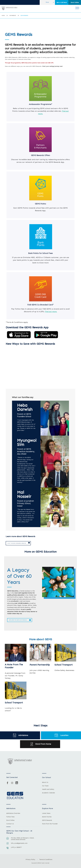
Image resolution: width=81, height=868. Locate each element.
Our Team (45, 786)
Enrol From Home (43, 744)
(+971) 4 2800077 (16, 847)
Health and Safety (48, 789)
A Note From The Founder (14, 666)
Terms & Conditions (46, 859)
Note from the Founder (50, 823)
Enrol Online (75, 2)
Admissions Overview (13, 813)
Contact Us (10, 823)
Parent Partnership (40, 664)
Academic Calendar (49, 793)
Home (3, 16)
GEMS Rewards (24, 16)
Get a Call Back (62, 2)
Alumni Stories (47, 817)
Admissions (23, 735)
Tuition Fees (10, 817)
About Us (45, 782)
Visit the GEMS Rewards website (16, 543)
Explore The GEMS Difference (18, 620)
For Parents (13, 16)
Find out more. (51, 312)
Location (64, 735)
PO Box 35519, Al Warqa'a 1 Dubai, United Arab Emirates (23, 838)
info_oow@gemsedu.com (19, 843)
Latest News (46, 813)
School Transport (64, 664)
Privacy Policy (30, 859)
